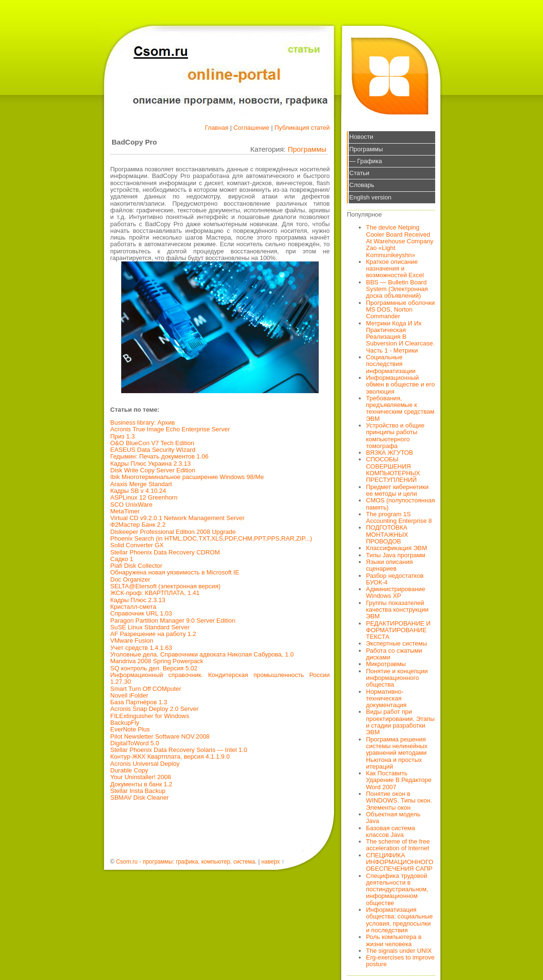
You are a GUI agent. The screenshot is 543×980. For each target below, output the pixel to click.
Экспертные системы (397, 643)
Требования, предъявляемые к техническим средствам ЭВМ (400, 408)
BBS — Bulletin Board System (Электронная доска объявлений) (397, 289)
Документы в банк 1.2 (141, 784)
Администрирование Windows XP (396, 592)
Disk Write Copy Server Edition (153, 470)
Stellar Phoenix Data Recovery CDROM (165, 552)
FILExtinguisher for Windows (150, 716)
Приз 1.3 (122, 436)
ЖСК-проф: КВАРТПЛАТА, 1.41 (155, 593)
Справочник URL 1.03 (141, 613)
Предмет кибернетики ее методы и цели (397, 490)
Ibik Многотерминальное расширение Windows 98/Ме (187, 477)
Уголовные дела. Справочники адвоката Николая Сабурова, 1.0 (202, 654)
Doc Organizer (130, 579)
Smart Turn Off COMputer (146, 689)
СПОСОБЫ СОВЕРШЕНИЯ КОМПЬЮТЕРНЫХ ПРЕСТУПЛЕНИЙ (393, 469)
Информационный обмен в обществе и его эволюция (400, 385)
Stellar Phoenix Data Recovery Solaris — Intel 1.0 (179, 750)
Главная (216, 128)
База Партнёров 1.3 (139, 702)
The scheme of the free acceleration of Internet (398, 845)
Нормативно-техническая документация (386, 699)
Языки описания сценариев (389, 565)
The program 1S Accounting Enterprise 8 (399, 517)
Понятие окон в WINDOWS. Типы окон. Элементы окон (399, 801)
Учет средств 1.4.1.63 (141, 648)
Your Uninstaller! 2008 (141, 777)
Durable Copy (129, 770)
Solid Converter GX (137, 545)
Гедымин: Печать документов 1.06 (159, 456)
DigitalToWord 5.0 (135, 743)
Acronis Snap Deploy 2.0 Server (154, 709)
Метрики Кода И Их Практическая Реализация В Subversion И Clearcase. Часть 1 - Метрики (400, 337)
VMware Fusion (132, 641)
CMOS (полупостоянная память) (401, 504)
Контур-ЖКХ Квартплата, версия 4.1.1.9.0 (170, 756)
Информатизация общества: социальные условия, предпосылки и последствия (399, 920)
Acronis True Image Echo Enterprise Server (170, 429)
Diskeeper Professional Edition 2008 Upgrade (173, 532)
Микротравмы (386, 664)
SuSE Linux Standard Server (150, 627)
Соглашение (251, 128)
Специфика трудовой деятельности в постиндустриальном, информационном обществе (397, 889)
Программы (307, 149)
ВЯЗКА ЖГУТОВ (390, 453)
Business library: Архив (142, 422)
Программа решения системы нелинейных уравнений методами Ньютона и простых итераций (397, 753)
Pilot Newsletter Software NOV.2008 (160, 736)
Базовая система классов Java (391, 831)
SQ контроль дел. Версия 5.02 (154, 668)
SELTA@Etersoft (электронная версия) (165, 586)
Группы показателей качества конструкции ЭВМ (397, 610)
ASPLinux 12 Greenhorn (144, 497)
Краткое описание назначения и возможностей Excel (395, 269)
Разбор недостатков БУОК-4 (395, 579)
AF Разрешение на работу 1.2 (153, 634)
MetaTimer (125, 511)
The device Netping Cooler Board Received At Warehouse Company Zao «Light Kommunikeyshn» (400, 241)
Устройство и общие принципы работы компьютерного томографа (395, 436)
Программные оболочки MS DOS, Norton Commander (400, 310)
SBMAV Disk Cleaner (140, 798)
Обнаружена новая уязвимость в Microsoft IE (175, 572)
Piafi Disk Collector (136, 566)
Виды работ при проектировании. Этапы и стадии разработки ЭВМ (400, 722)
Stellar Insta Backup (138, 791)
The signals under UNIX (399, 951)
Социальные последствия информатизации (391, 364)
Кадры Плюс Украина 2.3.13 (151, 464)
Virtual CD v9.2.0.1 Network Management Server (178, 518)
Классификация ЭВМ (397, 548)
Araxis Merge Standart (141, 484)
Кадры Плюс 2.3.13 (138, 600)
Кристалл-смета (133, 607)
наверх (271, 862)
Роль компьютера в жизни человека (394, 940)
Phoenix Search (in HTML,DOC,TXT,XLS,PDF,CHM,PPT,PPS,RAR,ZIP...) (211, 538)
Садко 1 (122, 559)
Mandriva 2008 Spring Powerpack (157, 661)
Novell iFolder (129, 695)
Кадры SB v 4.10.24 (138, 491)
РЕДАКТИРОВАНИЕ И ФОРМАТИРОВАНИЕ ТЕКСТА (398, 630)
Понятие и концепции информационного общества (397, 678)
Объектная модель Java (393, 818)
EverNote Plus (130, 729)
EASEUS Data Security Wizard (153, 450)
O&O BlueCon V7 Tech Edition (152, 443)
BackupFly (125, 723)
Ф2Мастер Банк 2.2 (138, 525)
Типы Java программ (396, 555)
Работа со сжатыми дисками (394, 654)
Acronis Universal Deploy (145, 764)
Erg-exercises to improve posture (400, 961)
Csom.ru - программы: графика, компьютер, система (185, 862)
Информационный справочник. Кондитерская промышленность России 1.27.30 (220, 678)
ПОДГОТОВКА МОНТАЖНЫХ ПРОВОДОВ (387, 534)
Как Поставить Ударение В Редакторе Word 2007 (399, 780)
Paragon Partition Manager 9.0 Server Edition (173, 620)
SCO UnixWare (131, 505)
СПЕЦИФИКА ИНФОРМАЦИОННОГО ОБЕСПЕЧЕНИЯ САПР (400, 862)
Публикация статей (302, 128)
